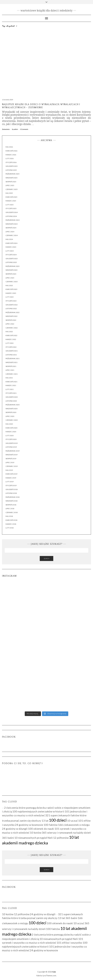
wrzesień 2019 (11, 455)
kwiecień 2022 (11, 335)
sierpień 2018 (11, 505)
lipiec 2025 (10, 185)
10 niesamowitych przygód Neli (34, 838)
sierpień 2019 (11, 459)
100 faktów (51, 825)
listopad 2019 (11, 447)
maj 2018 (9, 516)
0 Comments (24, 129)
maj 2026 (9, 147)
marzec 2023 (11, 293)
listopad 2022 (11, 309)
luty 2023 (10, 297)
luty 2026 (10, 158)
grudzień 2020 (12, 397)
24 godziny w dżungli (15, 829)
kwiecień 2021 (11, 382)
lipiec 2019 (10, 462)
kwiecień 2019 (11, 474)
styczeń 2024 (11, 255)
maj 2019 (9, 470)
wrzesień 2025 (11, 178)
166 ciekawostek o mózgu (74, 825)
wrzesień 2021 (11, 362)
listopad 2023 (11, 262)
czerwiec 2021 (12, 374)
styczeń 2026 (11, 162)
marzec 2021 (11, 385)
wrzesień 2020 (11, 409)
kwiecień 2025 (11, 197)
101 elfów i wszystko (69, 943)
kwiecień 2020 (11, 428)
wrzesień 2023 (11, 270)
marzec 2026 (11, 155)
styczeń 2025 (11, 208)
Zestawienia (6, 129)
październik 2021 (13, 358)
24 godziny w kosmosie (29, 825)
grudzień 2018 (12, 489)
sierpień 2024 (11, 228)
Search (46, 558)
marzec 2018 (11, 524)
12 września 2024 (8, 100)
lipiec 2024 (10, 232)
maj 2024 (9, 239)
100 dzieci (58, 820)
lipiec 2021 (10, 370)
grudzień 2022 (12, 305)
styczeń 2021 (11, 393)
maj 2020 (9, 424)
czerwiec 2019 (12, 466)
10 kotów (36, 833)
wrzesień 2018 (11, 501)
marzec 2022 (11, 339)
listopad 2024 (11, 216)
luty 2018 (10, 528)
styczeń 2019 (11, 485)
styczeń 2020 (11, 439)
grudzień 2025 (12, 166)
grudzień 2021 (12, 351)
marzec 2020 (11, 432)
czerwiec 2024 (12, 235)
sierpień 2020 (11, 412)
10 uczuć (72, 821)
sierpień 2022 (11, 320)
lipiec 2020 (10, 416)
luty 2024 (10, 251)
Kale (54, 972)
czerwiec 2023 (12, 282)
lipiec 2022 (10, 324)
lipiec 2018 (10, 509)
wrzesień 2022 (11, 316)
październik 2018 (13, 497)
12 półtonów (61, 838)
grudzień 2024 (12, 212)
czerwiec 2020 (12, 420)
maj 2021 (9, 378)
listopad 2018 (11, 493)
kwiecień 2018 (11, 520)
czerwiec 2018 (12, 512)
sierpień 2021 (11, 366)
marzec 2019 (11, 478)
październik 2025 (13, 174)
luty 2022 (10, 343)
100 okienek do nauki (41, 829)
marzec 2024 (11, 247)
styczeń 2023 (11, 301)
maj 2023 (9, 285)
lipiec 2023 (10, 278)
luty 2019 (10, 482)
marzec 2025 (11, 201)
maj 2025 (9, 193)
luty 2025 (10, 205)
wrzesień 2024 (11, 224)
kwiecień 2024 (11, 243)
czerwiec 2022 (12, 328)
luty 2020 (10, 436)
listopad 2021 (11, 355)
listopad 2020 (11, 401)
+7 (3, 808)
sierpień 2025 (11, 182)
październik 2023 (13, 266)
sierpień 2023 (11, 274)
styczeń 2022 (11, 347)
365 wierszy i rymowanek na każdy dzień (66, 833)
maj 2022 (9, 332)
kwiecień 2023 (11, 289)
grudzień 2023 (12, 259)
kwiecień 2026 (11, 151)
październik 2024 (13, 220)
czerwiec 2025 (12, 189)
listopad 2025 (11, 170)
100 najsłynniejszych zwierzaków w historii (38, 811)
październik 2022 (13, 312)
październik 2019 (13, 451)
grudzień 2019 (12, 443)
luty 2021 (10, 389)
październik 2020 (13, 405)
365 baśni (8, 838)
